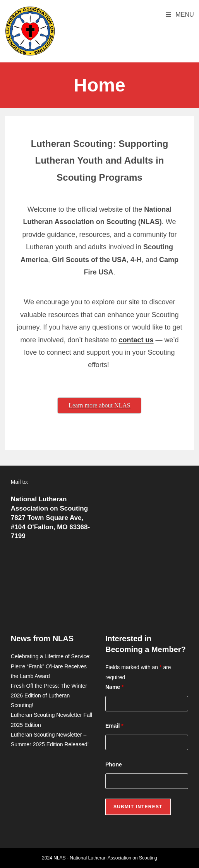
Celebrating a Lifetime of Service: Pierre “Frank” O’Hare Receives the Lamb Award (51, 666)
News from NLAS (42, 638)
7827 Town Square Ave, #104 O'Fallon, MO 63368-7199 (50, 527)
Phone (114, 764)
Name (114, 687)
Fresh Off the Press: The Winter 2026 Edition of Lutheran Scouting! (49, 695)
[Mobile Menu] (180, 15)
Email (114, 726)
